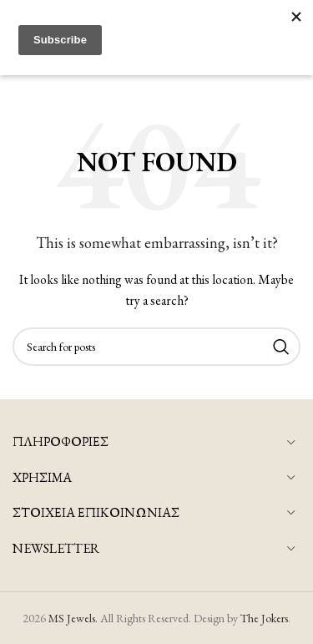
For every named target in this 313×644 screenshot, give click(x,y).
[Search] (156, 347)
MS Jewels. (73, 618)
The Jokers (264, 618)
